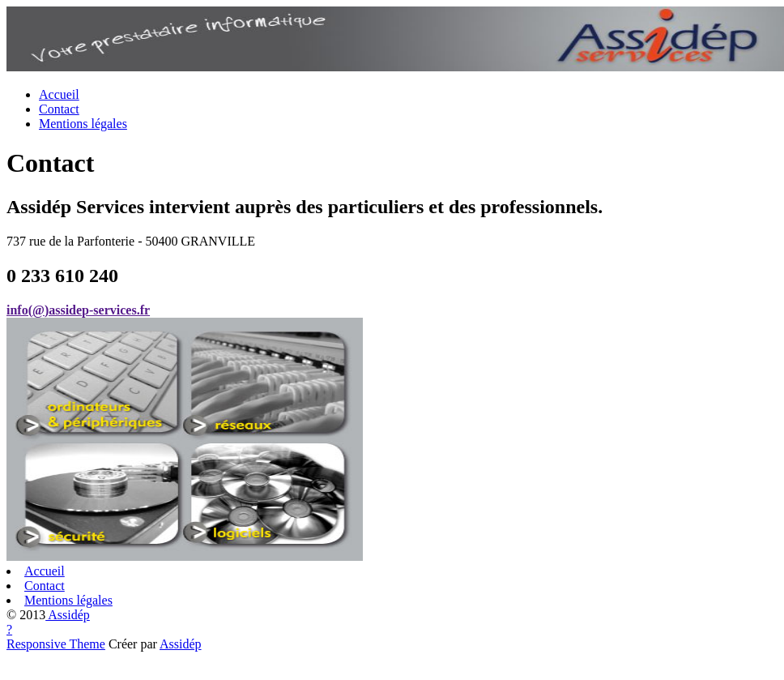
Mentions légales (83, 124)
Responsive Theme (56, 644)
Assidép (68, 615)
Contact (59, 109)
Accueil (59, 94)
